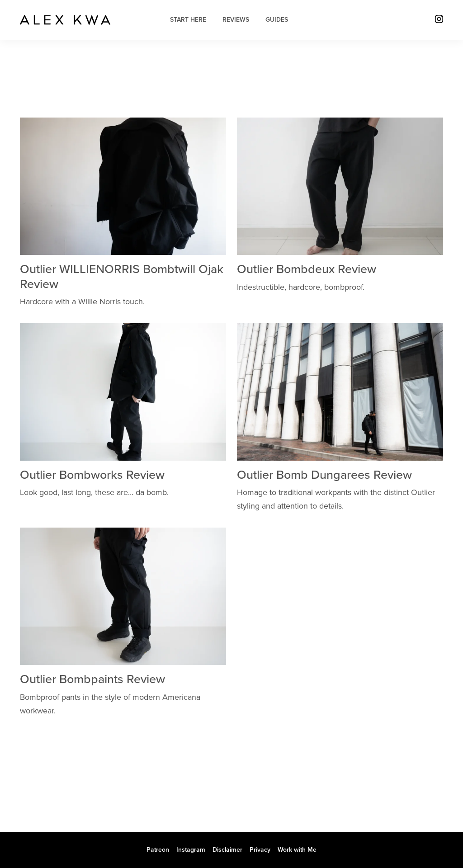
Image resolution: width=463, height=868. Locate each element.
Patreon (158, 850)
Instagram (191, 850)
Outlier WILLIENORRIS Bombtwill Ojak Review (122, 276)
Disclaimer (227, 850)
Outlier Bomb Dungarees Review (324, 475)
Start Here (188, 20)
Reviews (236, 20)
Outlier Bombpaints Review (92, 679)
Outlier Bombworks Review (92, 475)
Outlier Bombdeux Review (307, 269)
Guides (277, 20)
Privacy (260, 850)
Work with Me (297, 850)
